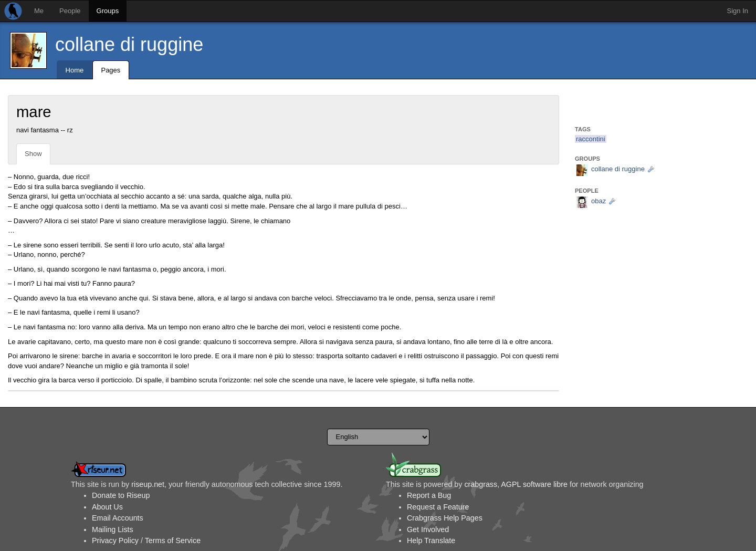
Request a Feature (438, 507)
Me (39, 11)
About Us (107, 507)
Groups (108, 11)
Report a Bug (429, 495)
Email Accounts (118, 518)
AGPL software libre (534, 484)
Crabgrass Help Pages (445, 518)
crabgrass (481, 484)
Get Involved (428, 529)
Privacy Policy (115, 540)
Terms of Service (173, 540)
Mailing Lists (113, 529)
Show (33, 154)
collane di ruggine (129, 44)
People (70, 11)
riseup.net (148, 484)
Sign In (738, 11)
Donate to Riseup (121, 495)
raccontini (591, 139)
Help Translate (431, 540)
